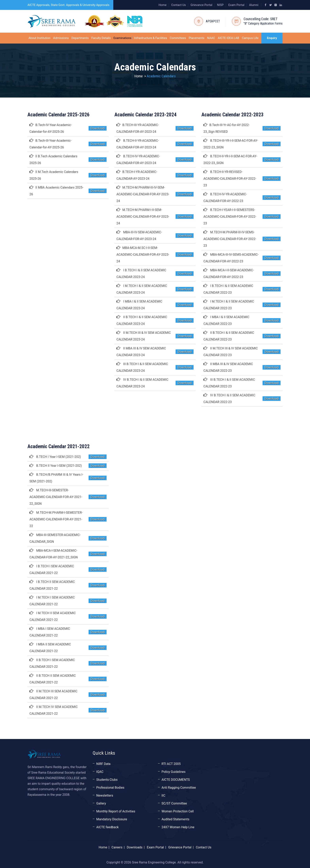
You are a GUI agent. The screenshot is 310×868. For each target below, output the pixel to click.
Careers (117, 847)
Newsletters (105, 795)
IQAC (100, 772)
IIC (163, 795)
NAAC (211, 38)
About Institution (39, 38)
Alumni (254, 5)
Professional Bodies (110, 788)
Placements (197, 38)
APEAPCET (213, 21)
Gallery (101, 803)
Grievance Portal (201, 5)
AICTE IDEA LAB (229, 38)
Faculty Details (101, 38)
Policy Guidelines (173, 772)
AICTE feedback (107, 827)
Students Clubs (107, 780)
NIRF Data (103, 764)
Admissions (61, 38)
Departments (80, 38)
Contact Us (179, 5)
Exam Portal (236, 5)
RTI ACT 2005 (171, 764)
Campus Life (250, 38)
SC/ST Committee (174, 803)
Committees (178, 38)
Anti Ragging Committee (179, 788)
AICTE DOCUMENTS (176, 780)
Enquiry (272, 38)
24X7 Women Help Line (178, 827)
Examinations (122, 38)
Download (98, 128)
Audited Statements (175, 819)
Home (163, 5)
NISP (220, 5)
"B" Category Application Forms (263, 23)
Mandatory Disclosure (112, 819)
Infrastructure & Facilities (150, 38)
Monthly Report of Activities (116, 811)
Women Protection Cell (178, 811)
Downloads (135, 847)
